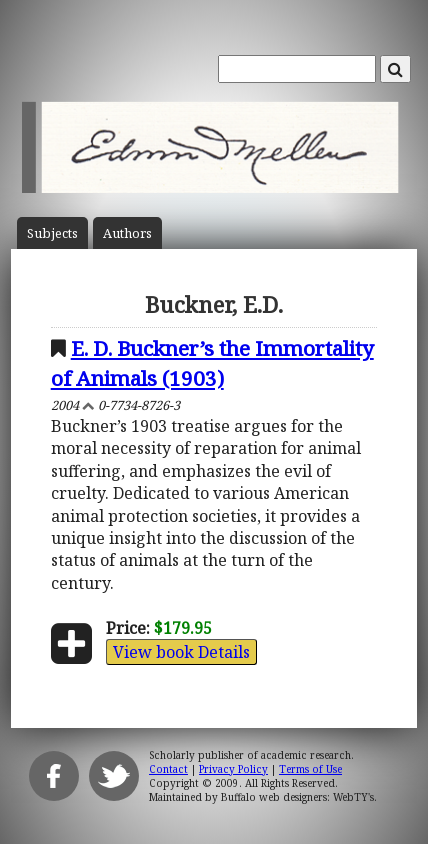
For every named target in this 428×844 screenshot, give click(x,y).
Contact (168, 769)
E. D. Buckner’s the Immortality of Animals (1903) (212, 362)
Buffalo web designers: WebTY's (297, 797)
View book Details (181, 652)
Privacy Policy (233, 769)
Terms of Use (310, 769)
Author (127, 233)
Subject (52, 233)
